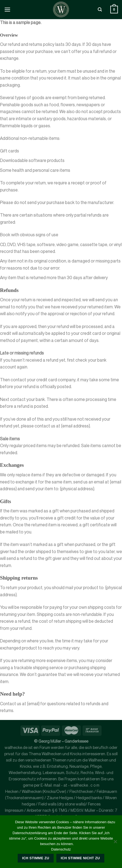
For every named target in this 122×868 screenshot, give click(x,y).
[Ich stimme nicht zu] (115, 843)
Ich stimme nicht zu (80, 858)
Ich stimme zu (36, 858)
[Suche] (100, 10)
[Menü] (7, 9)
